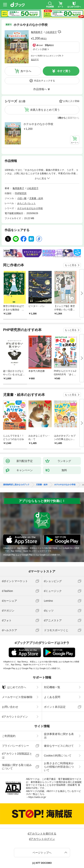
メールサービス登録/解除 (17, 697)
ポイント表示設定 (55, 707)
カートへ (26, 71)
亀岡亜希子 (37, 32)
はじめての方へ (14, 687)
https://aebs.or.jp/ (37, 797)
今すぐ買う (64, 71)
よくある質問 (52, 697)
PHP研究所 (21, 193)
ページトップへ (42, 853)
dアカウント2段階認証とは (17, 755)
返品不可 (35, 60)
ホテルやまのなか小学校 (38, 124)
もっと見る (71, 265)
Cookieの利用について (58, 756)
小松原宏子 (51, 32)
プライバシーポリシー (15, 746)
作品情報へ (40, 89)
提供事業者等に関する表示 (59, 736)
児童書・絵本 (36, 198)
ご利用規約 (9, 736)
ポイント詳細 (40, 49)
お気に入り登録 (71, 101)
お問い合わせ (10, 707)
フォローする (60, 32)
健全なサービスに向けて (59, 746)
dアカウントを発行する (42, 834)
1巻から (62, 118)
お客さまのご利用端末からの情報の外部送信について (59, 767)
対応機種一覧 (52, 687)
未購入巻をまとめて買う (45, 110)
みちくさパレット (27, 203)
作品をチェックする (45, 81)
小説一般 (22, 198)
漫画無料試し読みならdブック (16, 485)
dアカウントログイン (15, 717)
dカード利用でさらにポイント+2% (46, 56)
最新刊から (74, 118)
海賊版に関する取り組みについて (17, 767)
